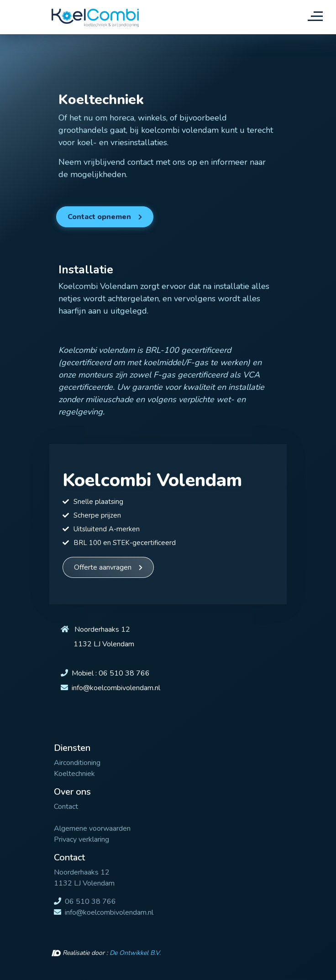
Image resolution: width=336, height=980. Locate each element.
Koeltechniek (74, 774)
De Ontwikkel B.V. (135, 953)
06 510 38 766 (124, 673)
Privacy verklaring (81, 839)
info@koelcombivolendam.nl (116, 688)
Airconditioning (77, 763)
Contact (66, 807)
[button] (105, 217)
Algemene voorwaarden (92, 828)
